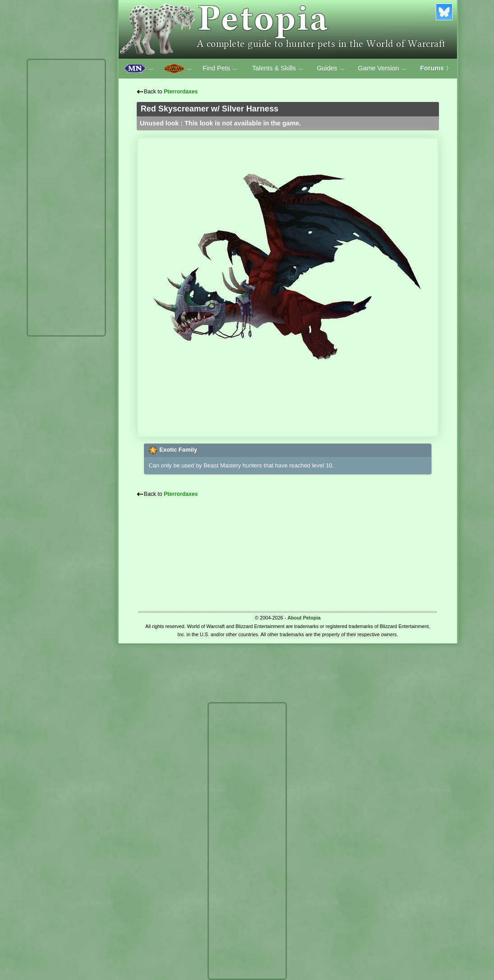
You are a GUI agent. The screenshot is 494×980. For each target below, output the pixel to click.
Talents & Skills (278, 69)
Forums (436, 68)
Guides (331, 69)
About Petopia (304, 618)
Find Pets (220, 69)
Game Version (382, 69)
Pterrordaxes (181, 92)
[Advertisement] (66, 198)
